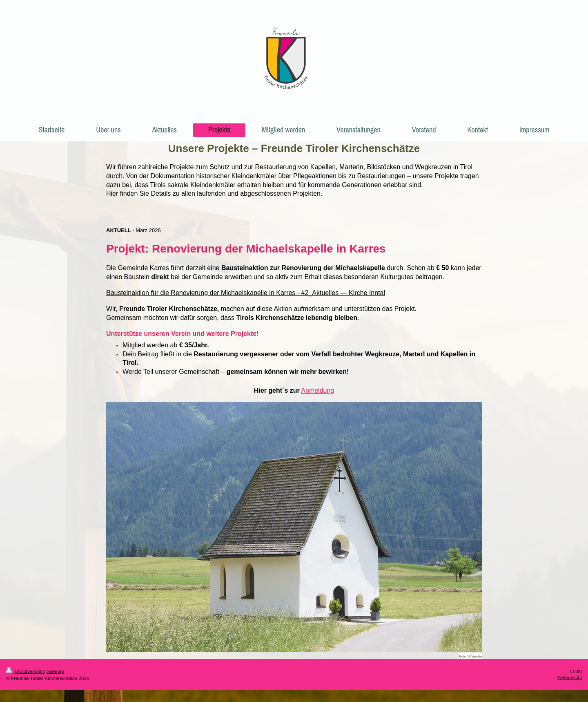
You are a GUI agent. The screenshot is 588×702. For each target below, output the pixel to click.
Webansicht (569, 677)
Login (576, 670)
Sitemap (55, 671)
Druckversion (25, 671)
